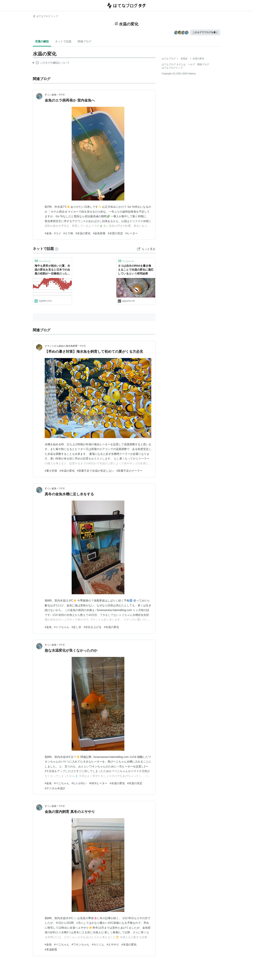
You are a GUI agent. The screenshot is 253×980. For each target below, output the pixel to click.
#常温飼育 (51, 950)
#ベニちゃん (62, 783)
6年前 (62, 95)
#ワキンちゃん (81, 944)
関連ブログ (85, 41)
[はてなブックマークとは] (57, 249)
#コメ (58, 233)
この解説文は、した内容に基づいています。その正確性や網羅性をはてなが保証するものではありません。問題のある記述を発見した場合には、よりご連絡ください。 (51, 63)
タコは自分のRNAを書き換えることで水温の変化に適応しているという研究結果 (136, 269)
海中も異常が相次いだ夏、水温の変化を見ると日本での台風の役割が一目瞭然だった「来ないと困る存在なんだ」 (52, 270)
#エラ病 (68, 233)
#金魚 (48, 233)
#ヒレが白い (79, 783)
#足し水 (77, 627)
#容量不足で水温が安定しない (96, 471)
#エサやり (113, 944)
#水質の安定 (115, 233)
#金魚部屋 (99, 233)
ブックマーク (43, 261)
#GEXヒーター (98, 783)
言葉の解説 (42, 41)
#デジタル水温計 (55, 788)
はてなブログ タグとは (174, 64)
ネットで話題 (63, 41)
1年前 (62, 488)
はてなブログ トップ (45, 16)
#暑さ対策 (51, 471)
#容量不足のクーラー (129, 471)
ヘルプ (192, 64)
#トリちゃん (62, 627)
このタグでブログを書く (205, 32)
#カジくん (98, 944)
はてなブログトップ (172, 68)
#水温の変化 (83, 233)
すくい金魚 (51, 95)
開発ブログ (203, 64)
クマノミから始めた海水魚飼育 (61, 346)
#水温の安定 (135, 783)
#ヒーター (132, 233)
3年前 (62, 645)
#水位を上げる (93, 627)
